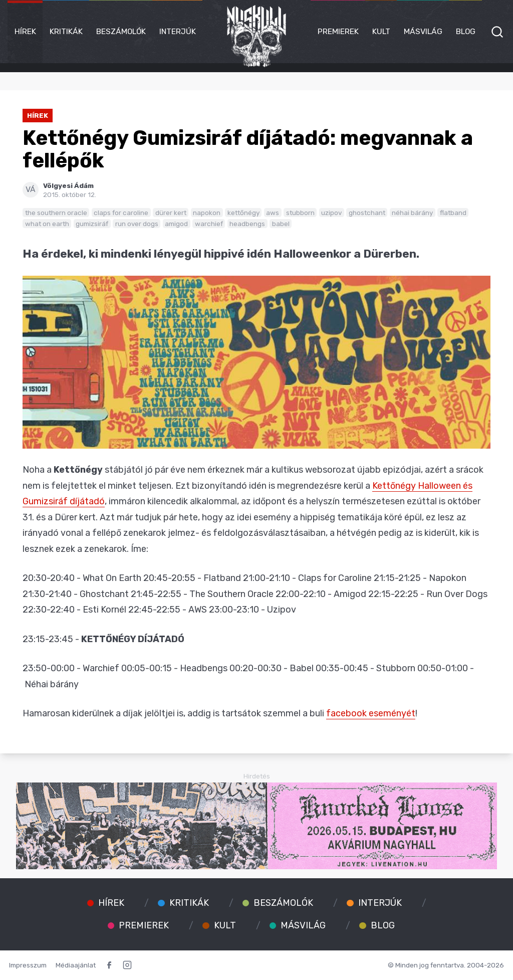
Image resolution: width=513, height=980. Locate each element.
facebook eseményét (371, 713)
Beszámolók (121, 31)
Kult (381, 31)
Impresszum (28, 965)
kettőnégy (243, 213)
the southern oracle (56, 213)
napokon (207, 213)
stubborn (300, 213)
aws (273, 213)
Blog (466, 31)
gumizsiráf (92, 224)
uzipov (331, 213)
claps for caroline (121, 213)
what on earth (47, 224)
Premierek (338, 31)
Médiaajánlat (76, 965)
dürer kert (171, 213)
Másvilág (423, 31)
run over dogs (137, 224)
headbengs (247, 224)
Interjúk (178, 31)
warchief (209, 224)
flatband (453, 213)
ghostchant (367, 213)
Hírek (25, 31)
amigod (176, 224)
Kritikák (66, 31)
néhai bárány (412, 213)
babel (281, 224)
